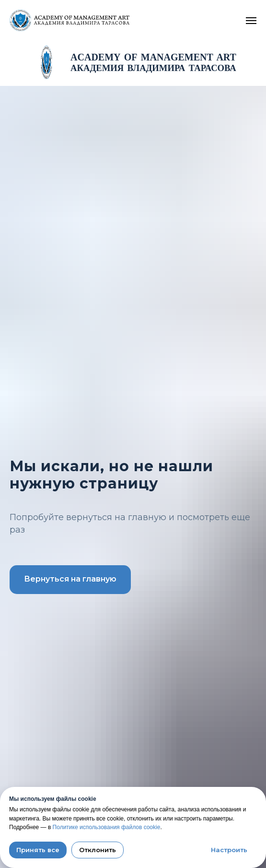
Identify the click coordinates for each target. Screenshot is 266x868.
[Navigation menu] (251, 21)
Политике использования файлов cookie (107, 827)
